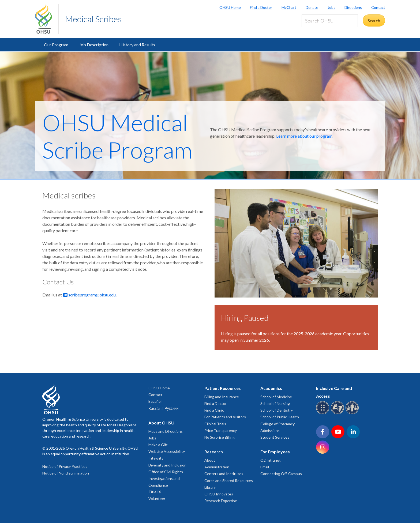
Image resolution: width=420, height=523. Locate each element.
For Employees (275, 452)
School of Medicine (276, 397)
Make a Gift (158, 445)
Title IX (155, 492)
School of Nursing (275, 403)
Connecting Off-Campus (281, 474)
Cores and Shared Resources (229, 481)
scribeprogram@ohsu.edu (92, 295)
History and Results (137, 45)
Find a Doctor (261, 7)
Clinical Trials (215, 424)
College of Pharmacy (277, 424)
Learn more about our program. (305, 136)
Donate (312, 7)
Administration (217, 467)
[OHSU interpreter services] (353, 413)
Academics (271, 388)
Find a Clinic (214, 410)
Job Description (94, 45)
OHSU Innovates (219, 494)
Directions (353, 7)
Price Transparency (221, 430)
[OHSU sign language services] (338, 413)
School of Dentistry (277, 410)
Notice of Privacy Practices (65, 466)
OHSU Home (230, 7)
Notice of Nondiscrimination (66, 473)
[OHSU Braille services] (323, 413)
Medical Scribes (93, 19)
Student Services (275, 437)
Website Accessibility (167, 451)
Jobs (331, 7)
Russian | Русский (163, 408)
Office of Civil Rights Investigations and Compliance (166, 478)
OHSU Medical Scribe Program (117, 136)
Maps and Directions (166, 431)
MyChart (289, 7)
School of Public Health (280, 417)
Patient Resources (223, 388)
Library (210, 487)
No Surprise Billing (220, 437)
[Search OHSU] (330, 21)
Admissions (270, 430)
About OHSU (161, 423)
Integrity (156, 458)
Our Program (56, 45)
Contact (378, 7)
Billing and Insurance (222, 397)
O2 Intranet (271, 460)
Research (214, 452)
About (210, 460)
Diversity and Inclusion (167, 465)
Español (155, 401)
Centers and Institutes (224, 474)
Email (265, 467)
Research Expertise (221, 501)
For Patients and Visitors (225, 417)
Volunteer (157, 498)
